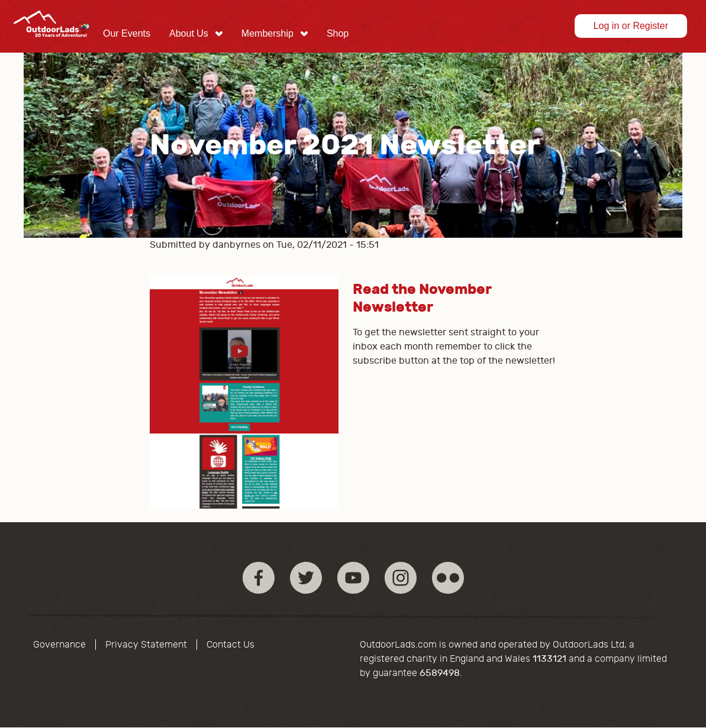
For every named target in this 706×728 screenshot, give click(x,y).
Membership (267, 33)
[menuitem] (127, 34)
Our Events (127, 33)
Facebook (259, 578)
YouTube (353, 578)
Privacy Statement (146, 645)
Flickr (448, 578)
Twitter (306, 578)
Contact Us (231, 645)
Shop (338, 33)
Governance (59, 645)
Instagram (401, 578)
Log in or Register (631, 26)
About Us (189, 33)
